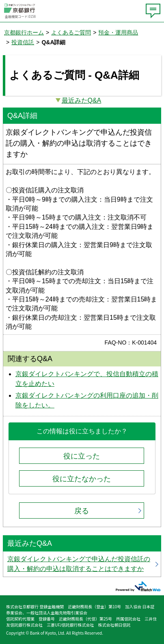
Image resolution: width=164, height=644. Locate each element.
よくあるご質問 (71, 32)
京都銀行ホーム (24, 32)
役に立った (82, 456)
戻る (82, 511)
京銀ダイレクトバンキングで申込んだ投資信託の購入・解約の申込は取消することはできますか (82, 564)
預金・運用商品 (118, 32)
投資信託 (23, 42)
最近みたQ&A (82, 100)
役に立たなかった (82, 479)
